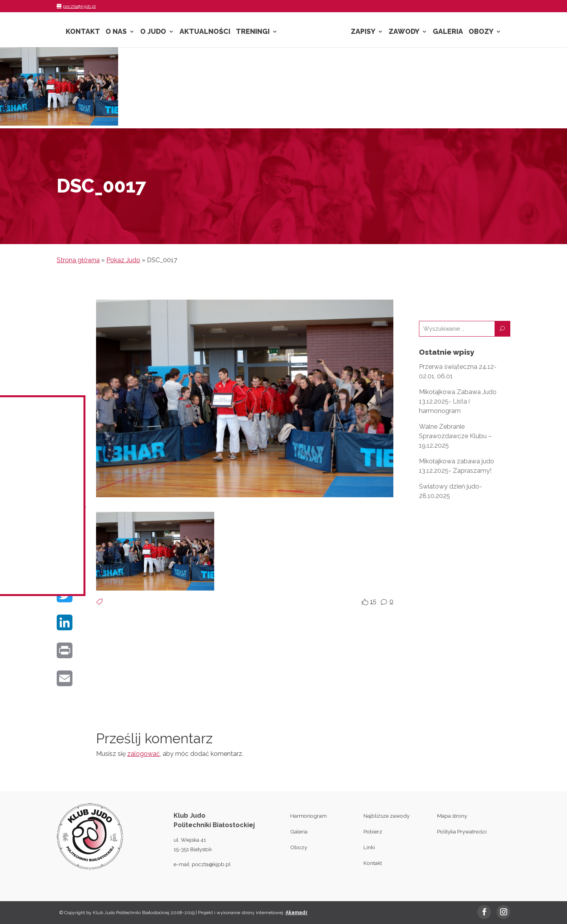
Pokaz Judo (123, 260)
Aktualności (205, 32)
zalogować (144, 754)
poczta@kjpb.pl (211, 864)
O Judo (153, 32)
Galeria (448, 32)
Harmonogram (309, 816)
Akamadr (296, 913)
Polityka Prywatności (462, 831)
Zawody (404, 32)
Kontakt (83, 32)
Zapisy (363, 32)
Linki (369, 847)
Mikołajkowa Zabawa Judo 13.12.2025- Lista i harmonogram (458, 401)
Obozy (481, 32)
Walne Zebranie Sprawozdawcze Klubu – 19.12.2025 (455, 436)
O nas (116, 32)
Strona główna (78, 260)
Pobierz (373, 831)
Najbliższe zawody (386, 816)
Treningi (253, 32)
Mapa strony (452, 816)
